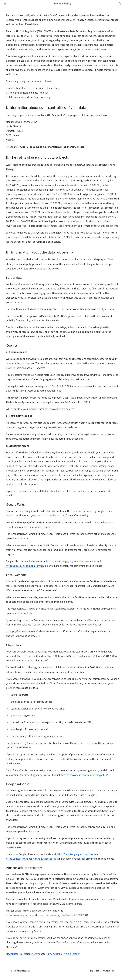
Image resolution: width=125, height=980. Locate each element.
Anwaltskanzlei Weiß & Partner (63, 954)
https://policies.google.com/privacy (25, 566)
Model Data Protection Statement (24, 954)
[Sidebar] (5, 4)
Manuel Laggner (23, 971)
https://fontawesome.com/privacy (27, 631)
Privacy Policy (109, 971)
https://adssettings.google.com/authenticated (71, 561)
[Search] (120, 4)
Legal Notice (96, 971)
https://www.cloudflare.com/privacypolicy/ (85, 775)
